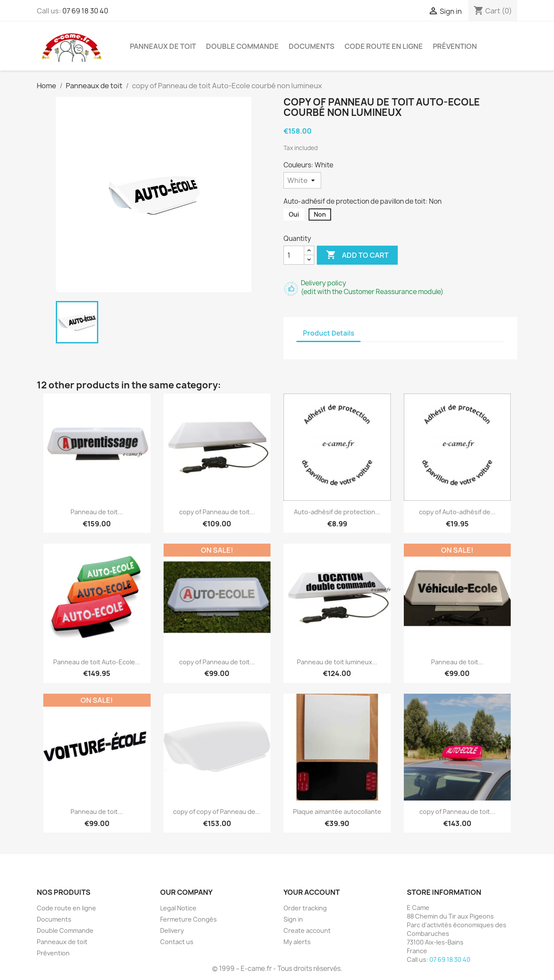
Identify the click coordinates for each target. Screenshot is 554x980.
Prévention (455, 46)
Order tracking (305, 908)
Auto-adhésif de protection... (337, 512)
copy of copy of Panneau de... (217, 812)
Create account (307, 930)
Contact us (177, 942)
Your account (312, 892)
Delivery (172, 930)
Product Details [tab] (329, 333)
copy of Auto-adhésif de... (457, 512)
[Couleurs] (302, 180)
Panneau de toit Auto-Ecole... (97, 662)
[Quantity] (294, 255)
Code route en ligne (384, 46)
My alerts (297, 942)
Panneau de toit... (97, 512)
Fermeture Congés (188, 919)
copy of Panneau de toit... (217, 512)
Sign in (293, 919)
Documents (312, 46)
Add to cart (357, 255)
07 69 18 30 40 (85, 11)
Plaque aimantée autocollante (337, 812)
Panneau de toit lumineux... (337, 662)
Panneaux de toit (163, 46)
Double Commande (242, 46)
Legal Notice (178, 908)
